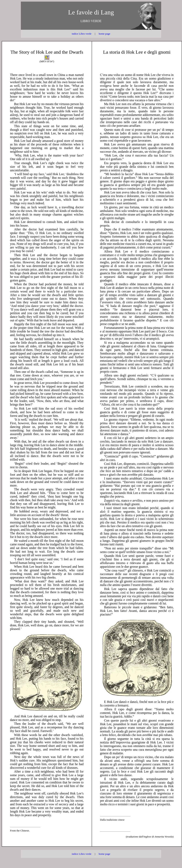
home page (104, 34)
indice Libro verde (82, 34)
